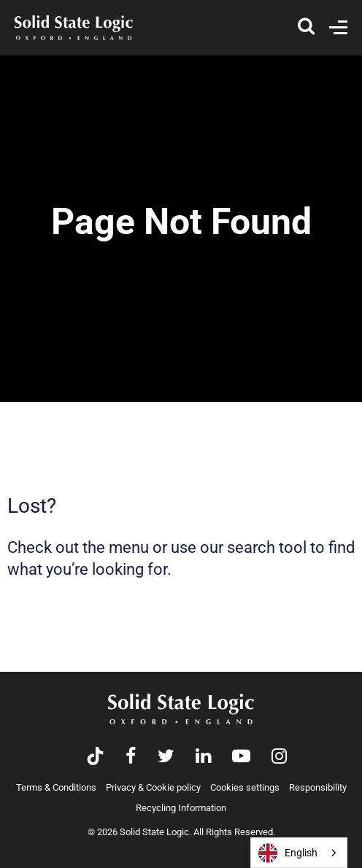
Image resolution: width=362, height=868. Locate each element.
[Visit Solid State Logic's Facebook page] (131, 757)
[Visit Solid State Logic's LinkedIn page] (203, 757)
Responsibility (318, 787)
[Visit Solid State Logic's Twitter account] (166, 757)
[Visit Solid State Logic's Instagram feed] (279, 757)
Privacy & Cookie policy (153, 787)
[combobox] (299, 853)
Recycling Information (181, 808)
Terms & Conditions (56, 787)
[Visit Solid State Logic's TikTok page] (95, 757)
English (288, 853)
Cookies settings (245, 787)
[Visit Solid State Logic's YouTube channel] (241, 757)
